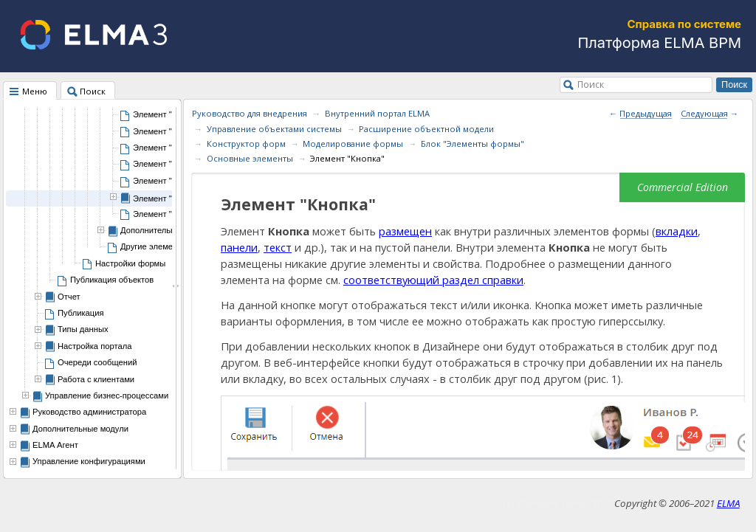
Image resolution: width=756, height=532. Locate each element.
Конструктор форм (246, 144)
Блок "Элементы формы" (472, 144)
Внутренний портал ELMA (377, 113)
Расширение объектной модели (426, 129)
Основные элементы (250, 158)
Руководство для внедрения (250, 113)
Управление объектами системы (274, 129)
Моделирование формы (353, 144)
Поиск (591, 84)
